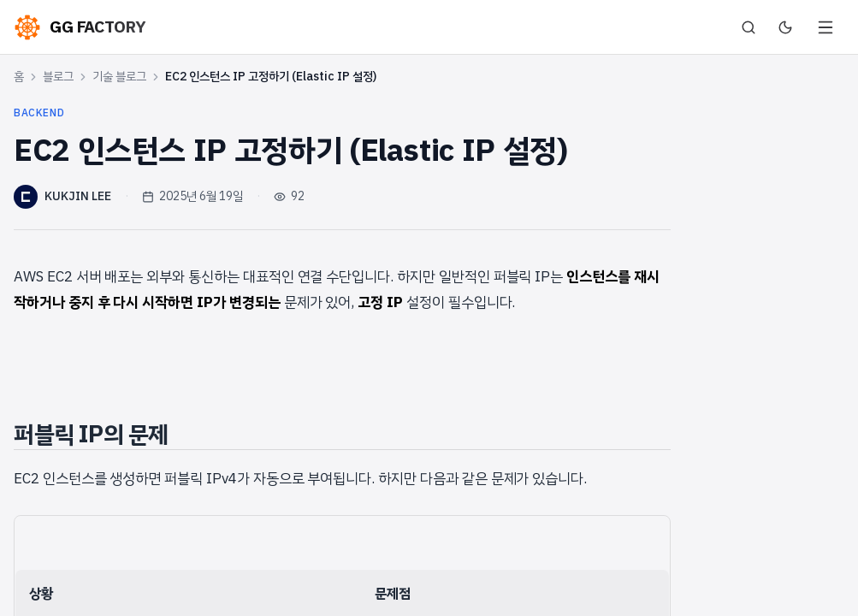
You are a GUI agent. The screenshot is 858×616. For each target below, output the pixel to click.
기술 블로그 (119, 77)
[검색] (749, 27)
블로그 (58, 77)
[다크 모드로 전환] (785, 27)
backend (39, 113)
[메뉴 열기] (825, 27)
